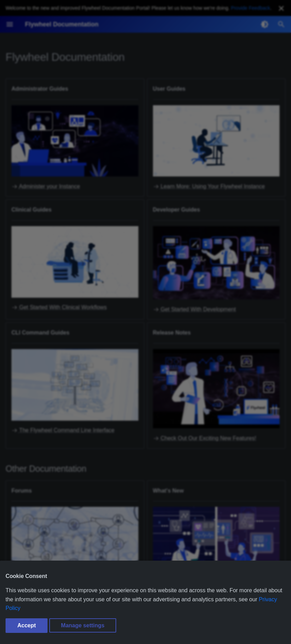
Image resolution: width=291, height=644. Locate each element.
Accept (27, 625)
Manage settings (83, 625)
